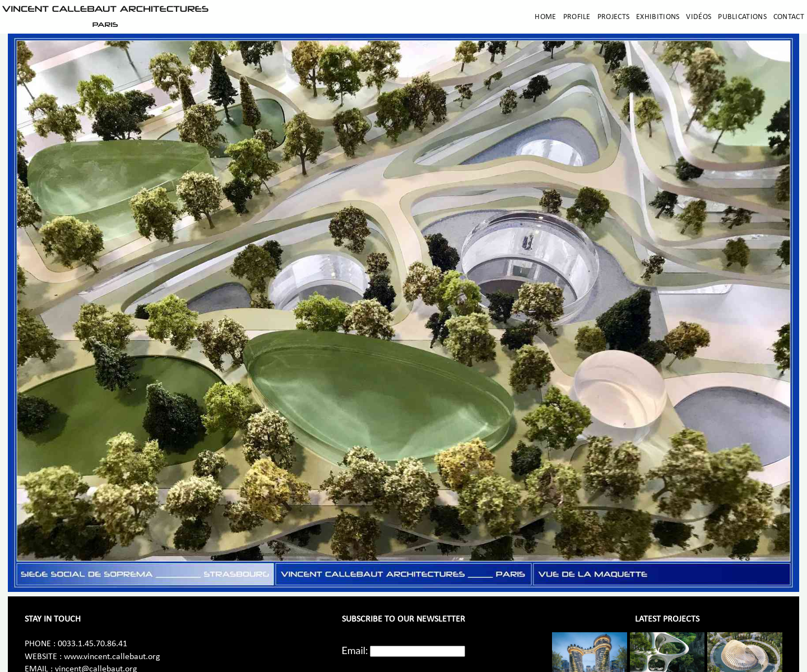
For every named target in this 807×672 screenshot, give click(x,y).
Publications (742, 17)
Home (545, 17)
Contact (789, 17)
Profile (577, 17)
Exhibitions (658, 17)
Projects (613, 17)
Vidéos (699, 17)
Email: (355, 650)
